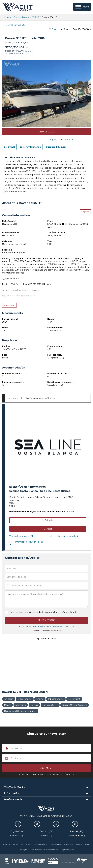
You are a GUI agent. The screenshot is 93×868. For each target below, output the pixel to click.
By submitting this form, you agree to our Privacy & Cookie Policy (46, 626)
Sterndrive (21, 705)
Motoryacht (74, 699)
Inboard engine (56, 699)
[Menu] (82, 7)
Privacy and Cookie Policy (36, 844)
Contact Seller (46, 132)
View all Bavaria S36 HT (15, 25)
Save (52, 29)
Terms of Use (18, 844)
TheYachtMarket (18, 7)
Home (8, 17)
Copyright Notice (83, 844)
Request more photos (61, 140)
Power (7, 705)
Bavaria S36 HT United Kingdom (20, 711)
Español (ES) (16, 836)
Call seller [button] (48, 520)
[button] (48, 529)
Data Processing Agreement (62, 844)
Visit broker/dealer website (65, 536)
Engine (40, 699)
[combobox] (8, 585)
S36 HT (36, 17)
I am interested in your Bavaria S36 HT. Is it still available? (46, 599)
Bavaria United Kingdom (75, 705)
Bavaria (26, 17)
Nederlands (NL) (76, 836)
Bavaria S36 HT (50, 705)
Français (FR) (77, 831)
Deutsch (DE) (46, 831)
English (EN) (17, 831)
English (85, 212)
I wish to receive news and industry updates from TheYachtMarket (43, 612)
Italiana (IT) (46, 836)
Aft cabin (9, 699)
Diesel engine (25, 699)
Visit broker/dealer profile (23, 536)
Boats (16, 17)
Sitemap (6, 844)
